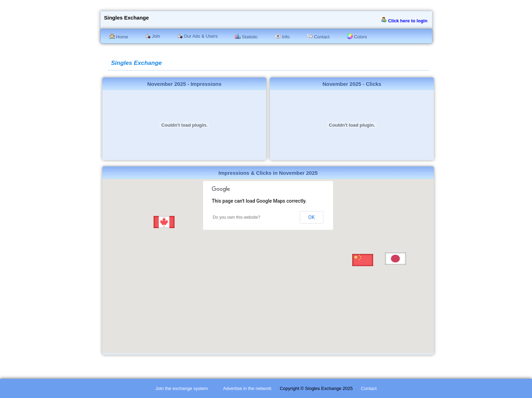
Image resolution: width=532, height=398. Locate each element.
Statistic (246, 37)
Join (153, 36)
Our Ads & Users (198, 36)
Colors (357, 37)
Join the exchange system (182, 388)
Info (282, 37)
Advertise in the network (247, 388)
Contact (318, 37)
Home (119, 37)
